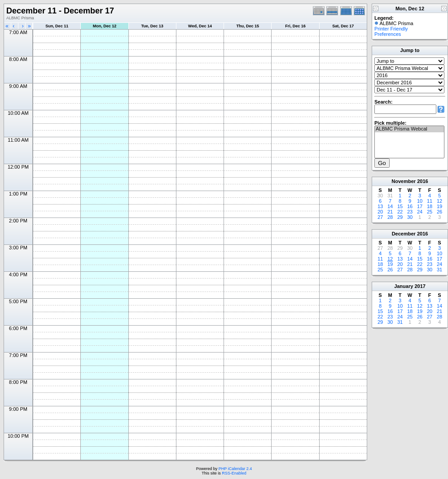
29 (400, 217)
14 (390, 206)
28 (390, 217)
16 (410, 206)
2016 (422, 181)
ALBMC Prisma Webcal (409, 129)
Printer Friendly (391, 29)
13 (380, 206)
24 (420, 212)
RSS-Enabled (234, 473)
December (404, 234)
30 (410, 217)
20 (380, 212)
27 (380, 217)
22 (400, 212)
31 (439, 270)
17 (420, 206)
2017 (420, 286)
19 (439, 206)
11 (430, 201)
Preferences (388, 34)
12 (439, 201)
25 (430, 212)
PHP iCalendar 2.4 (235, 469)
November (404, 181)
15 (400, 206)
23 (410, 212)
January (404, 286)
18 (430, 206)
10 (420, 201)
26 (439, 212)
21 (390, 212)
